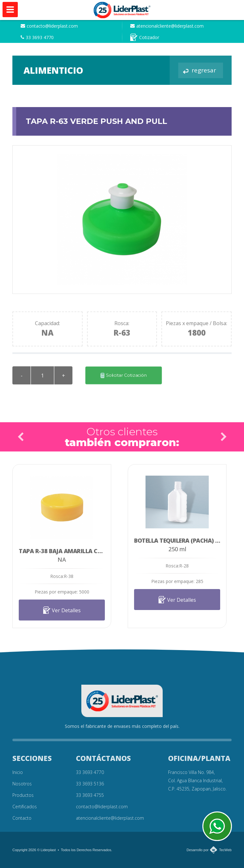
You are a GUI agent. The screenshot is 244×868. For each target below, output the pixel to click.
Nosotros (22, 784)
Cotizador (145, 37)
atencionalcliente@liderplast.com (167, 26)
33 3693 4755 (90, 795)
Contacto (22, 818)
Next (223, 437)
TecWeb (225, 850)
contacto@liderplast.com (49, 26)
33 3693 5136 (90, 784)
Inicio (18, 772)
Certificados (25, 807)
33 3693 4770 (37, 37)
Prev (21, 437)
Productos (23, 795)
